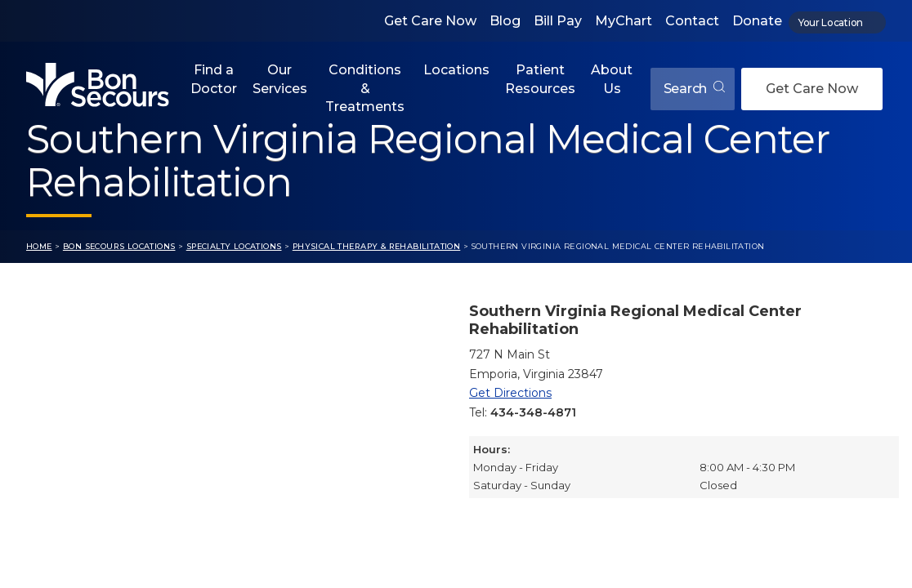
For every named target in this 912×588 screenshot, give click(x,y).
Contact (692, 21)
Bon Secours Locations (119, 246)
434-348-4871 (533, 412)
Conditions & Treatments (365, 88)
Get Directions (510, 393)
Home (39, 246)
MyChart (624, 21)
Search (694, 89)
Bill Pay (558, 21)
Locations (456, 70)
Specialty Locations (234, 246)
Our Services (280, 79)
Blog (505, 21)
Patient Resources (540, 79)
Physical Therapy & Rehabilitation (377, 246)
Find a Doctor (214, 79)
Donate (757, 21)
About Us (612, 79)
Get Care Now (430, 21)
